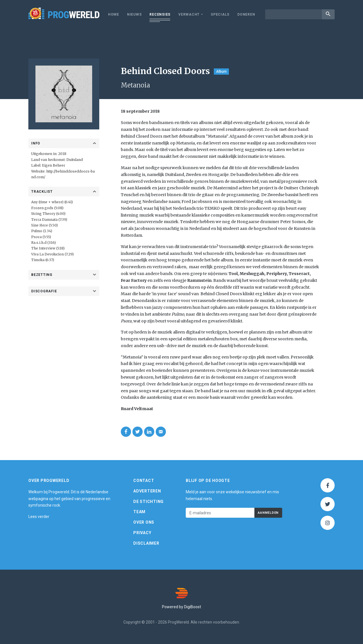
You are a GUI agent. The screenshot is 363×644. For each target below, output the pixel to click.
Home (114, 14)
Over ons (144, 522)
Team (139, 512)
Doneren (246, 14)
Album (221, 72)
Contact (144, 481)
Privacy (142, 533)
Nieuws (134, 14)
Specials (220, 14)
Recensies (160, 14)
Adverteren (147, 491)
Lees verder (39, 517)
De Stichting (148, 502)
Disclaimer (146, 543)
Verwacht (189, 14)
